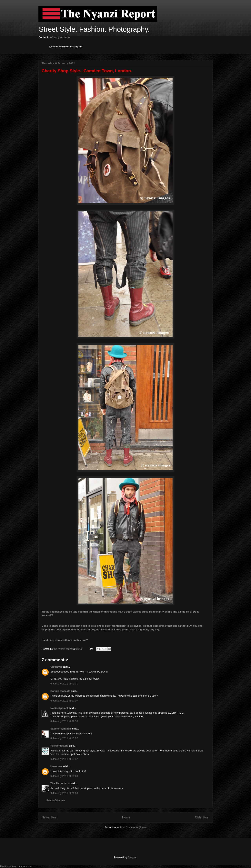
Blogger (132, 857)
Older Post (202, 817)
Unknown (56, 667)
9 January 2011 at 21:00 (64, 793)
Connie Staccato (60, 691)
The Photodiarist (60, 783)
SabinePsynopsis (61, 729)
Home (126, 817)
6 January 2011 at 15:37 (64, 759)
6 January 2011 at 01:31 (64, 684)
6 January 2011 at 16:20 (64, 776)
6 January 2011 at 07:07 (64, 701)
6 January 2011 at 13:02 (64, 738)
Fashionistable (59, 746)
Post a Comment (56, 800)
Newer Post (50, 817)
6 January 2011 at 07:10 (64, 721)
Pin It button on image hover (16, 866)
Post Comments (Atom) (133, 827)
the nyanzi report (63, 649)
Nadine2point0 (59, 708)
